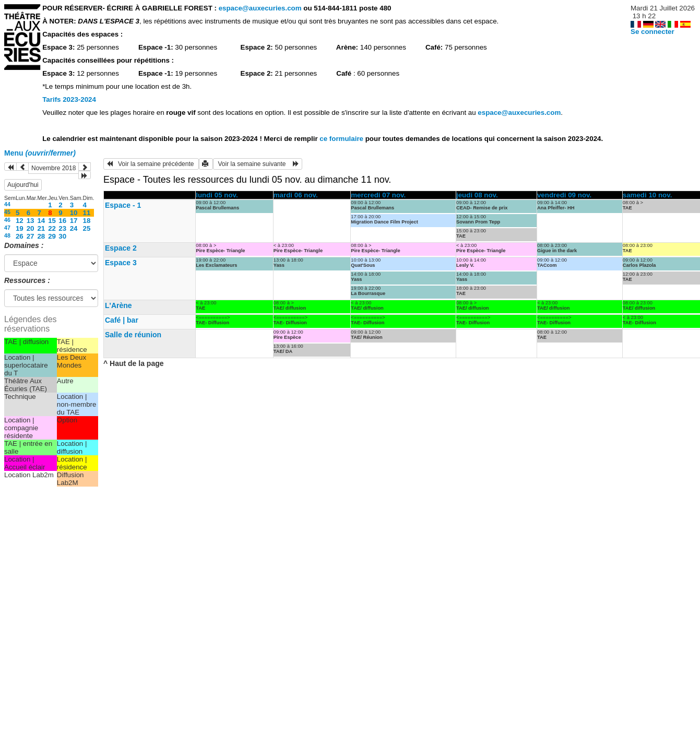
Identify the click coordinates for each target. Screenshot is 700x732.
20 (31, 228)
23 (62, 228)
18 (87, 221)
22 (52, 228)
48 (7, 235)
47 (7, 228)
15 (52, 221)
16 (62, 221)
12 (20, 221)
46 (7, 220)
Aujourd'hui (23, 185)
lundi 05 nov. (217, 195)
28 (41, 236)
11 (87, 213)
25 (87, 228)
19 (20, 228)
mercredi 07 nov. (378, 195)
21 (41, 228)
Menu (40, 153)
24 (74, 228)
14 (41, 221)
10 (74, 213)
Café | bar (122, 320)
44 (7, 204)
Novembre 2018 (54, 168)
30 (62, 236)
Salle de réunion (133, 335)
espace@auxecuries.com (260, 8)
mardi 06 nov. (296, 195)
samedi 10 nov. (648, 195)
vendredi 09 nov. (564, 195)
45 (7, 212)
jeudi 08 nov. (477, 195)
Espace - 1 (123, 205)
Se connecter (652, 32)
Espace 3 (121, 263)
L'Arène (118, 305)
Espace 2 (121, 248)
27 (31, 236)
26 (20, 236)
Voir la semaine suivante (258, 164)
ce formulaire (342, 139)
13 (31, 221)
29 (52, 236)
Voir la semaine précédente (151, 164)
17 (74, 221)
